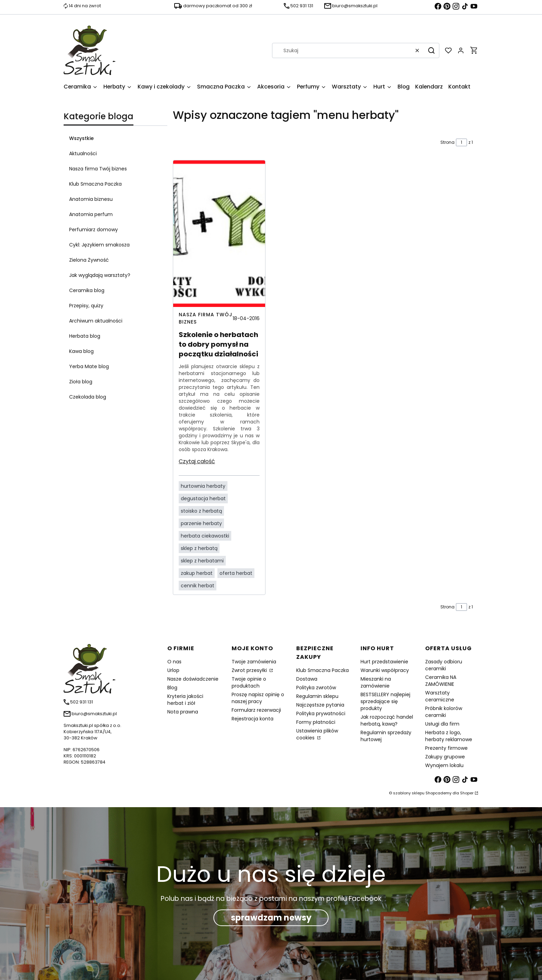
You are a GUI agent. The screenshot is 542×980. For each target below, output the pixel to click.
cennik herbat (198, 586)
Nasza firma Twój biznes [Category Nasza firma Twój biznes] (205, 318)
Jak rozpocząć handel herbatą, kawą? (387, 720)
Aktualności (83, 153)
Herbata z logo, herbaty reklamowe (449, 736)
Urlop (173, 670)
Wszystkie (81, 138)
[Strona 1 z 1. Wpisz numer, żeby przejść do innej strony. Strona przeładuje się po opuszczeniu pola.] (461, 142)
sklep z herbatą (199, 548)
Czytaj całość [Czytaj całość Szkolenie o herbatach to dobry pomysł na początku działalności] (197, 461)
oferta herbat (236, 573)
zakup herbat (197, 573)
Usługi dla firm (442, 724)
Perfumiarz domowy (94, 230)
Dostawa (307, 679)
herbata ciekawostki (205, 536)
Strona (447, 142)
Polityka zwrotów (316, 688)
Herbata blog (85, 336)
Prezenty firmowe (446, 748)
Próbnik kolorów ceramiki (444, 712)
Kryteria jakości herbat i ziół (185, 700)
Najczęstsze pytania (320, 705)
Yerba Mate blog (89, 366)
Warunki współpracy (385, 670)
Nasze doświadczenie (193, 679)
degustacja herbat (203, 498)
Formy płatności (316, 722)
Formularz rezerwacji (256, 710)
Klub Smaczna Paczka (95, 184)
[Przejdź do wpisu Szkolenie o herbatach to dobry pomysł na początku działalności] (219, 234)
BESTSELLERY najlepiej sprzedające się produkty (385, 701)
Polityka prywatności (321, 713)
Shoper (467, 793)
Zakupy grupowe (445, 757)
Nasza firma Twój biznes (98, 169)
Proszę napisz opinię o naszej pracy (258, 698)
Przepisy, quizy (86, 306)
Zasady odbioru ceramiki (444, 665)
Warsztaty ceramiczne (440, 696)
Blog (172, 688)
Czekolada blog (88, 397)
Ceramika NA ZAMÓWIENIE (441, 681)
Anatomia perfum (91, 214)
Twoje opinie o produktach (249, 682)
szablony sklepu (409, 793)
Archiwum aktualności (96, 321)
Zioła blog (81, 382)
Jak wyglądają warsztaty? (100, 275)
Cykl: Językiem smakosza (99, 245)
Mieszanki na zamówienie (376, 682)
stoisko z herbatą (201, 511)
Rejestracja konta (253, 719)
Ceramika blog (87, 290)
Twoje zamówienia (254, 662)
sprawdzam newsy (271, 918)
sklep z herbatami (202, 561)
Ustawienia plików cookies (317, 734)
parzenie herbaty (201, 523)
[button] (431, 50)
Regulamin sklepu (317, 696)
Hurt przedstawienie (384, 662)
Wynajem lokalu (444, 765)
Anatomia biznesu (91, 199)
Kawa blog (81, 351)
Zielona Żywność (89, 260)
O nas (174, 662)
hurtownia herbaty (203, 486)
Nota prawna (183, 712)
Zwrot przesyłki (250, 670)
